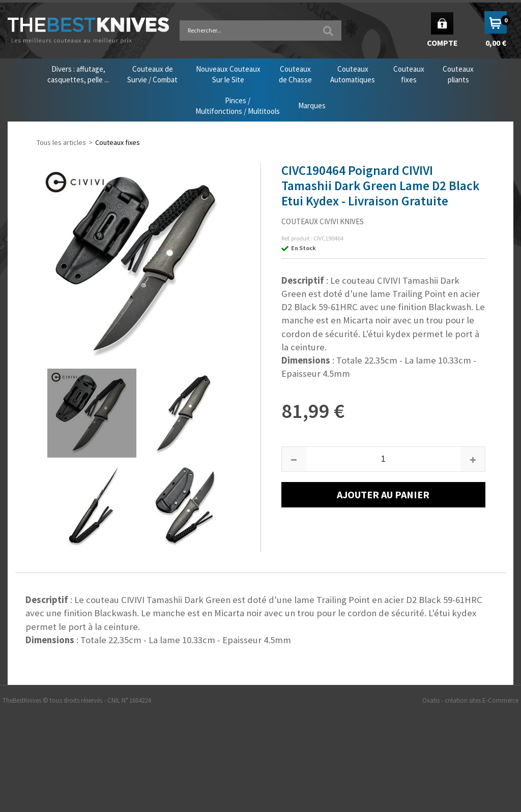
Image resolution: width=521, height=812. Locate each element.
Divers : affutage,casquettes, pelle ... (78, 74)
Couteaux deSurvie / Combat (152, 74)
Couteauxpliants (458, 74)
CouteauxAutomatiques (353, 74)
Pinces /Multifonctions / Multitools (238, 106)
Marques (312, 106)
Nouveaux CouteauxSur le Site (228, 74)
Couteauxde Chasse (295, 74)
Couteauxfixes (409, 74)
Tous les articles (61, 142)
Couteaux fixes (118, 142)
